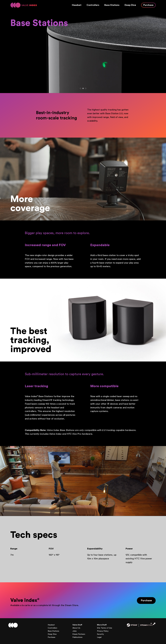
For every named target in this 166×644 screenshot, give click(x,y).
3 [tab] (86, 88)
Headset (77, 5)
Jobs (75, 631)
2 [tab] (83, 88)
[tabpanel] (83, 52)
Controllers (93, 5)
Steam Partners (79, 634)
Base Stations (112, 5)
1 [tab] (80, 88)
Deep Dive (130, 5)
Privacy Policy (103, 631)
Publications (77, 637)
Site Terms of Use (105, 628)
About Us (76, 628)
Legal (99, 637)
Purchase (148, 5)
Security (100, 634)
